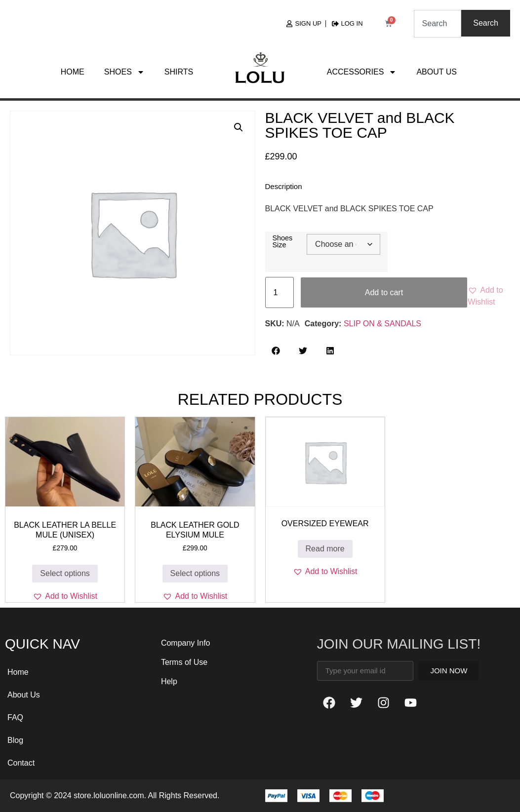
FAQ (15, 717)
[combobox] (438, 24)
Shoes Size (283, 242)
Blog (15, 740)
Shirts (179, 72)
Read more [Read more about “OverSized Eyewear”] (325, 549)
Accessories (362, 72)
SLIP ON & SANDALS (382, 324)
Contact (21, 763)
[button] (239, 127)
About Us (437, 72)
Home (73, 72)
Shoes (124, 72)
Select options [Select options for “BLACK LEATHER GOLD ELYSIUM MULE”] (195, 573)
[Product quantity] (280, 292)
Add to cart (384, 292)
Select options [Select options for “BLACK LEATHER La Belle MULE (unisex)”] (65, 573)
